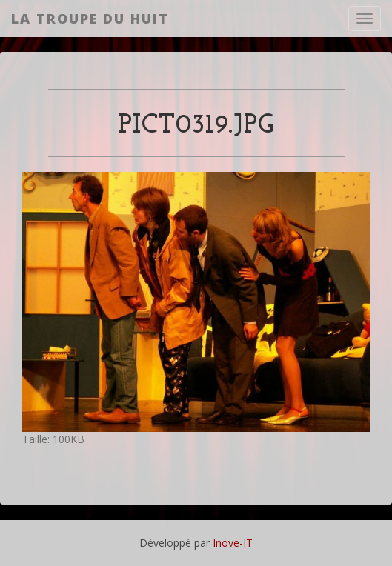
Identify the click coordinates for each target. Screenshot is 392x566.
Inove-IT (233, 543)
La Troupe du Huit (90, 19)
